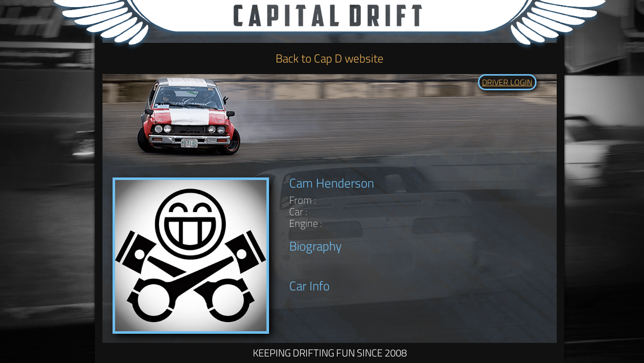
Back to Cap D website (330, 58)
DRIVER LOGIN (507, 82)
